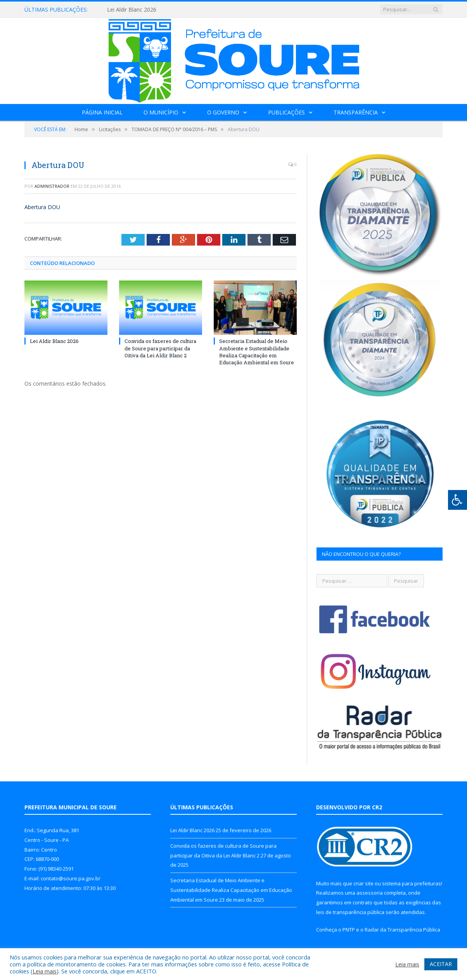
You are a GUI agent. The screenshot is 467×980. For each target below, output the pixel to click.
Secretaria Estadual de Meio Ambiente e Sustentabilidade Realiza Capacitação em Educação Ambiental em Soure (257, 352)
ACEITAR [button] (441, 964)
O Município (161, 112)
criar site (363, 883)
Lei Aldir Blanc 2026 (132, 10)
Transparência (356, 112)
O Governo (223, 112)
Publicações (286, 112)
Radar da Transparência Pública (402, 930)
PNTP (349, 930)
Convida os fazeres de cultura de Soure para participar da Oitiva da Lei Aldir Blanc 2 (160, 348)
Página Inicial (102, 112)
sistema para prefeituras (412, 883)
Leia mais (45, 971)
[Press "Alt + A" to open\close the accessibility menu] (457, 500)
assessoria (370, 893)
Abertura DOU (42, 207)
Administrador (52, 186)
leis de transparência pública (350, 912)
